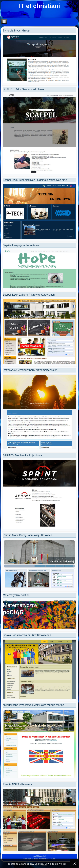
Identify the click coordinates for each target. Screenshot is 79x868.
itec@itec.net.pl (39, 856)
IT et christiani (39, 6)
